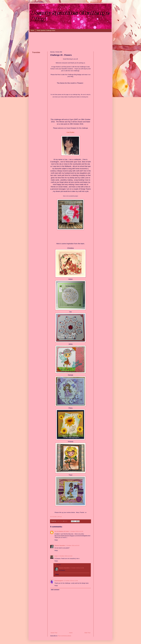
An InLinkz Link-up (56, 517)
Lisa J (56, 556)
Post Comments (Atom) (64, 636)
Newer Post (54, 633)
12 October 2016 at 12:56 (71, 581)
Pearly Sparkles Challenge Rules (46, 30)
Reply (56, 540)
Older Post (87, 633)
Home (32, 30)
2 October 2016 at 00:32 (73, 545)
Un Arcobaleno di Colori (62, 531)
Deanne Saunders (60, 545)
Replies (59, 565)
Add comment (55, 590)
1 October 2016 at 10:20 (76, 531)
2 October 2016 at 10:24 (65, 556)
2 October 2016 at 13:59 (77, 568)
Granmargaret (59, 581)
